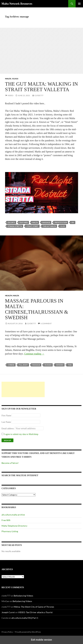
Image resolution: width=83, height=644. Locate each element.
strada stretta (15, 226)
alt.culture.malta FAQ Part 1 (25, 618)
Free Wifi (6, 520)
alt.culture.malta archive (13, 515)
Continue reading (34, 354)
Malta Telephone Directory (14, 526)
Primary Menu (79, 4)
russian (48, 365)
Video (10, 95)
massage (46, 222)
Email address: (8, 429)
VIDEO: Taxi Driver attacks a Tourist (35, 612)
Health (9, 296)
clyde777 (39, 95)
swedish (60, 365)
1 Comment (46, 323)
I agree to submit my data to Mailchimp (20, 434)
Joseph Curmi (8, 612)
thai (70, 365)
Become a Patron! (10, 463)
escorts (11, 222)
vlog (63, 226)
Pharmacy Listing (10, 531)
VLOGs (15, 79)
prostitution (61, 222)
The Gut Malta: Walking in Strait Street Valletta (41, 87)
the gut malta (49, 226)
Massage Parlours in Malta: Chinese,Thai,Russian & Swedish (37, 309)
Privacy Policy (7, 632)
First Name (6, 416)
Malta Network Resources (17, 4)
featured (24, 222)
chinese (11, 365)
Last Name (6, 422)
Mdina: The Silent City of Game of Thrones (34, 607)
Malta (8, 79)
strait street (32, 226)
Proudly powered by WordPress (28, 632)
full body (23, 365)
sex (73, 222)
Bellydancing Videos (23, 596)
